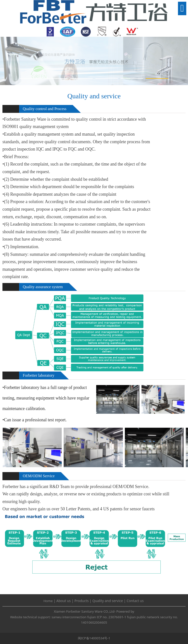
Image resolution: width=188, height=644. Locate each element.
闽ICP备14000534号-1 (94, 638)
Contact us (135, 601)
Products (82, 601)
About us (64, 601)
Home (48, 601)
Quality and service (108, 601)
